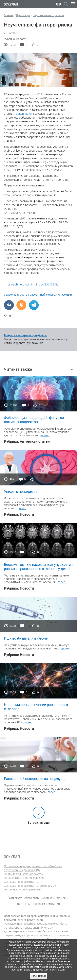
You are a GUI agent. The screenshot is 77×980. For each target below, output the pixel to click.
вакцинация (24, 114)
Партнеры (24, 904)
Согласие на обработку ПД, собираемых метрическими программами (30, 888)
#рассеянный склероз (42, 295)
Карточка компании (46, 904)
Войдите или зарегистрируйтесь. (26, 335)
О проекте (16, 898)
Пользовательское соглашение (24, 878)
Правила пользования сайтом (24, 874)
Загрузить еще (39, 823)
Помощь (63, 898)
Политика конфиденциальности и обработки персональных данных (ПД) (33, 868)
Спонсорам (32, 898)
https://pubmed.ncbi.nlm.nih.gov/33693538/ (31, 284)
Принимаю (39, 976)
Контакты (48, 898)
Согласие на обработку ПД (21, 882)
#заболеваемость (16, 295)
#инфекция (65, 295)
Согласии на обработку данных (40, 956)
